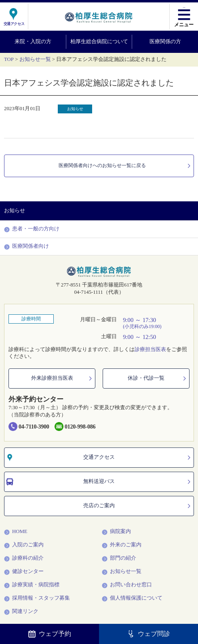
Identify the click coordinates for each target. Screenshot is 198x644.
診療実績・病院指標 (32, 585)
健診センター (24, 572)
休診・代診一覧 (158, 378)
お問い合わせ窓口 (127, 585)
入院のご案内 (24, 545)
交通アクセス (99, 458)
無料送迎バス (99, 482)
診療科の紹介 (24, 558)
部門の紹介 (119, 558)
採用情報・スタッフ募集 (37, 598)
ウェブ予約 (50, 634)
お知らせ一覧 (35, 59)
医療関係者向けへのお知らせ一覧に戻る (122, 166)
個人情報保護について (132, 598)
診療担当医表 (150, 349)
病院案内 (116, 532)
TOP (9, 59)
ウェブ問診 (149, 634)
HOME (16, 532)
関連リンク (21, 612)
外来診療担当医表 (62, 378)
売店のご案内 (138, 506)
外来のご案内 (122, 545)
